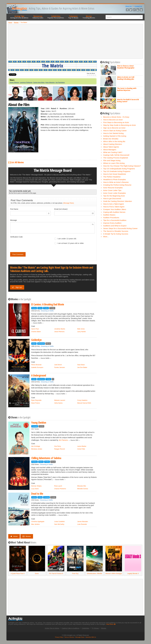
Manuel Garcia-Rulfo (84, 403)
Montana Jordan (37, 449)
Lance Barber (82, 446)
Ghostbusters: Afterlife (94, 574)
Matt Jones (81, 329)
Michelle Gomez (83, 489)
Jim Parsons (63, 440)
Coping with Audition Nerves (114, 212)
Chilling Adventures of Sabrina (46, 458)
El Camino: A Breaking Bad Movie (48, 304)
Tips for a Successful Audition (115, 220)
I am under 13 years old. (65, 239)
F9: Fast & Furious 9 (56, 574)
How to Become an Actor (113, 120)
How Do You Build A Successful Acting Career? (128, 100)
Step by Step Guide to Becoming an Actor (120, 125)
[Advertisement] (75, 41)
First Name (14, 209)
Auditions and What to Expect (115, 226)
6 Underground (39, 375)
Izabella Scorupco (37, 367)
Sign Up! (17, 287)
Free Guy (75, 574)
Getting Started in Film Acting (115, 136)
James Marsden (83, 521)
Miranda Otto (82, 486)
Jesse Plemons (59, 332)
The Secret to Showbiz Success (116, 231)
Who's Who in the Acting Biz (114, 141)
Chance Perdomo (60, 489)
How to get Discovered (112, 198)
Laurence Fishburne (26, 82)
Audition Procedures (111, 218)
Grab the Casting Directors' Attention (118, 201)
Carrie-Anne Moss (39, 82)
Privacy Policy (59, 637)
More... (106, 237)
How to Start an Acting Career (115, 131)
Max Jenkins (35, 524)
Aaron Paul (35, 329)
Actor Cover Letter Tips (112, 190)
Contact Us (138, 6)
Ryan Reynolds (36, 400)
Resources (38, 17)
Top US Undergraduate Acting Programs (119, 169)
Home (14, 536)
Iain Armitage (36, 446)
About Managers (110, 150)
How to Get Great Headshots (115, 174)
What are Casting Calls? (113, 152)
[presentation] (28, 243)
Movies (89, 17)
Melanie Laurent (60, 400)
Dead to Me (37, 494)
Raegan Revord (60, 449)
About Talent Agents (111, 147)
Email (61, 209)
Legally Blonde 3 (133, 574)
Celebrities (56, 17)
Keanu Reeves (14, 82)
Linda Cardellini (59, 521)
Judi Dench (58, 365)
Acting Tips (19, 17)
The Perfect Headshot (112, 177)
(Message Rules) (68, 203)
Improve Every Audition (112, 223)
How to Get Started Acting (113, 133)
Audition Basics (109, 215)
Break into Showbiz (111, 139)
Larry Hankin (82, 332)
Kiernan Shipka (36, 486)
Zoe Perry (58, 446)
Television (73, 17)
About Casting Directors (113, 144)
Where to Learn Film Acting (114, 163)
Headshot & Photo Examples (115, 179)
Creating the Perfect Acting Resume (117, 185)
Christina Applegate (38, 521)
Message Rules (80, 637)
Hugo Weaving (50, 82)
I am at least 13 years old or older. (69, 243)
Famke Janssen (60, 367)
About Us (128, 6)
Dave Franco (36, 403)
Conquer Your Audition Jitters (115, 209)
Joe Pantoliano (60, 82)
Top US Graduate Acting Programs (117, 171)
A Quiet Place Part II (18, 574)
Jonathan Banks (60, 329)
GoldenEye (36, 340)
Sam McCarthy (59, 524)
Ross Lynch (58, 486)
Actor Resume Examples (113, 188)
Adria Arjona (58, 403)
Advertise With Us (91, 637)
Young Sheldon (39, 423)
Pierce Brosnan (36, 365)
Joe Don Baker (82, 367)
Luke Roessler (82, 524)
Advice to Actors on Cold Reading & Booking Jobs (126, 78)
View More (111, 624)
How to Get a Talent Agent (113, 204)
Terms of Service (69, 637)
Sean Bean (81, 365)
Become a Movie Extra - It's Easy (116, 117)
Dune (37, 574)
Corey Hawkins (82, 400)
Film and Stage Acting (112, 160)
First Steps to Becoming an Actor (116, 122)
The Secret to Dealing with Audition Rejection (127, 89)
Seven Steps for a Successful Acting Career (120, 228)
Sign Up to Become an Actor (114, 128)
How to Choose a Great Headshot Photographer (126, 67)
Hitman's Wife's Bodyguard (115, 574)
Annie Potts (81, 449)
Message (14, 220)
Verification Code (16, 237)
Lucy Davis (35, 489)
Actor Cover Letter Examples (115, 193)
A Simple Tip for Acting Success (116, 234)
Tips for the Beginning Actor (114, 196)
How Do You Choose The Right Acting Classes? (122, 166)
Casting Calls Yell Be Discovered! (116, 155)
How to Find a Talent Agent (114, 207)
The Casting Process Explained (116, 158)
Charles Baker (36, 332)
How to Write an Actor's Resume (116, 182)
